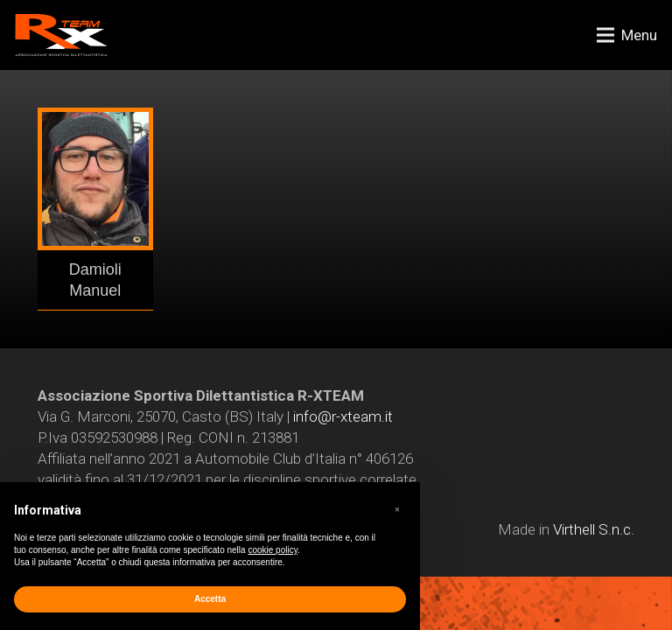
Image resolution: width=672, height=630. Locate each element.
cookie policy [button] (273, 550)
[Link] (61, 35)
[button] (397, 510)
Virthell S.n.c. (594, 529)
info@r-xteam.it (343, 416)
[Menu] (627, 35)
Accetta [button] (210, 599)
